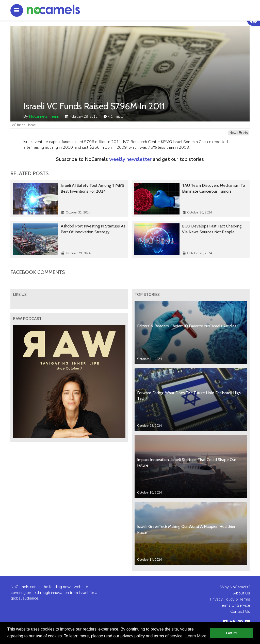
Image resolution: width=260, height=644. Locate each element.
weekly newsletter (130, 159)
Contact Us (240, 611)
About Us (242, 593)
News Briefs (239, 133)
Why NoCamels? (235, 587)
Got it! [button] (232, 633)
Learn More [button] (196, 636)
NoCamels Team (44, 116)
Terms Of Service (235, 605)
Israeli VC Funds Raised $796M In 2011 (94, 106)
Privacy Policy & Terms (230, 599)
